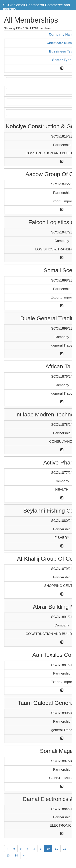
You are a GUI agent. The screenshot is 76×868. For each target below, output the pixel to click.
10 (48, 849)
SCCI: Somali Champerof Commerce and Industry (36, 7)
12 (65, 849)
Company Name (62, 34)
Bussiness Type (62, 51)
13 (8, 855)
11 (56, 849)
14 (16, 855)
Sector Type (62, 60)
